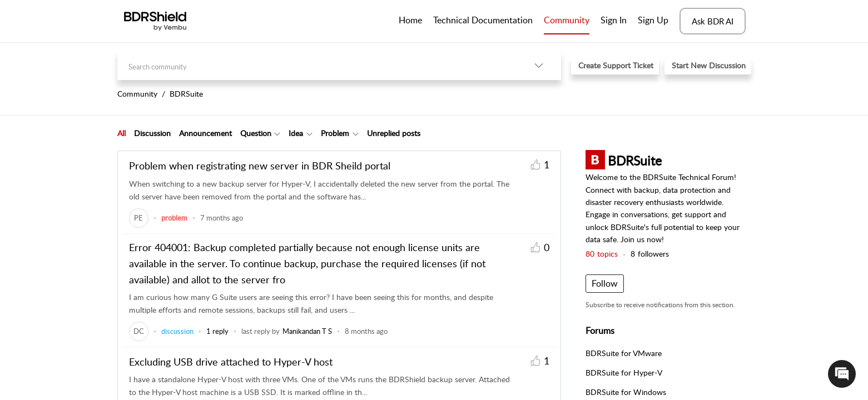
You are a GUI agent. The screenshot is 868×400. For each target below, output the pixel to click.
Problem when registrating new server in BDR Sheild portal (260, 166)
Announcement (205, 133)
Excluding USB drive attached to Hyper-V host (231, 362)
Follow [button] (605, 283)
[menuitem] (614, 21)
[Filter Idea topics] (309, 133)
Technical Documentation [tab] (483, 20)
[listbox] (539, 65)
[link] (139, 218)
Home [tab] (410, 20)
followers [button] (650, 254)
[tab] (121, 133)
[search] (317, 65)
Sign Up (653, 20)
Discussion (152, 133)
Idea (296, 133)
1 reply (217, 331)
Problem (335, 133)
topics (602, 254)
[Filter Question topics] (277, 133)
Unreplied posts (394, 133)
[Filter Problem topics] (356, 133)
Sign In (614, 20)
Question (256, 133)
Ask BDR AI (713, 21)
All (121, 133)
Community (567, 20)
